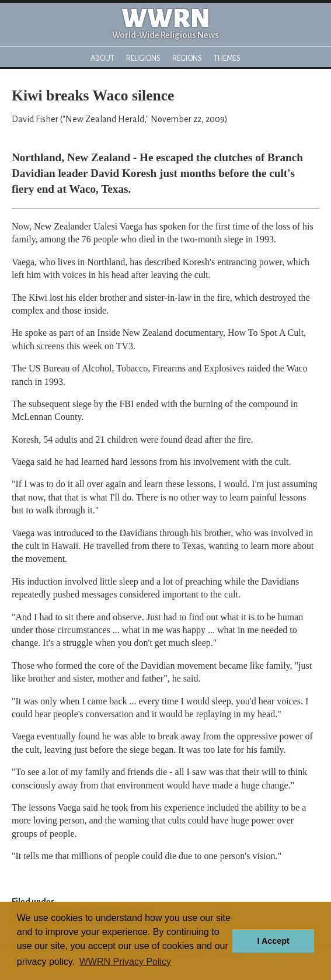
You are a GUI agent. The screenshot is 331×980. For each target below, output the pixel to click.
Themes (227, 58)
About (102, 58)
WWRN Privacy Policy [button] (125, 962)
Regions (187, 58)
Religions (143, 58)
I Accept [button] (273, 941)
